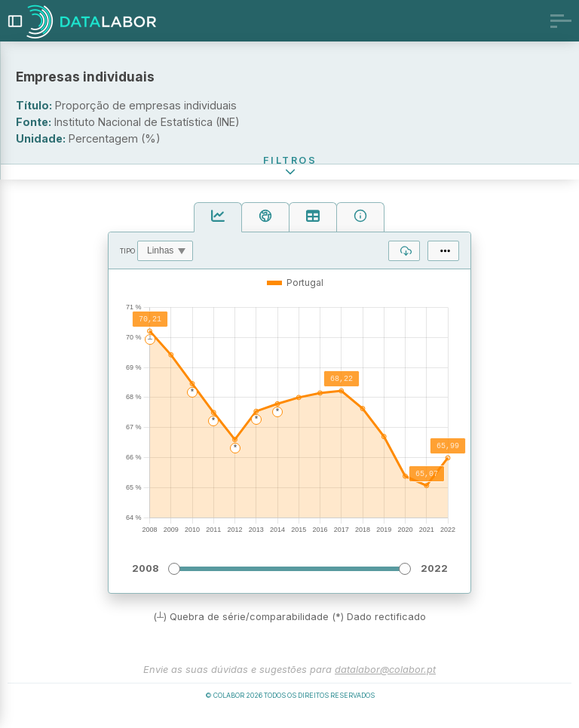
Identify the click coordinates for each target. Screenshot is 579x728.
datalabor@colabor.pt (385, 683)
